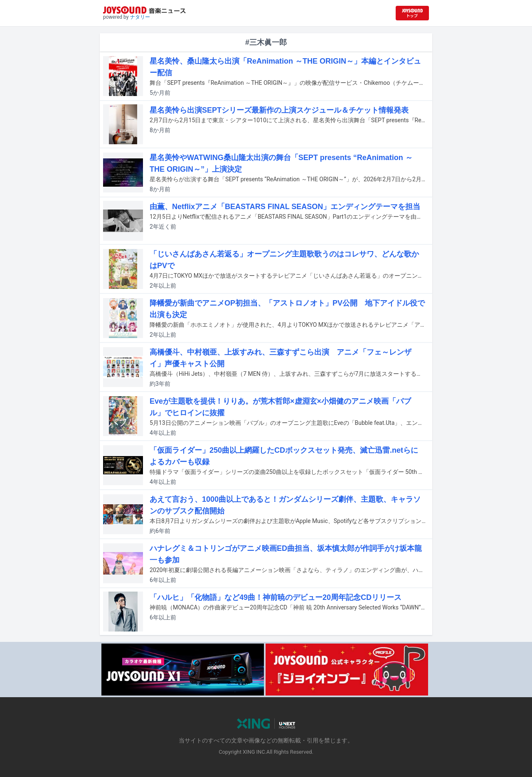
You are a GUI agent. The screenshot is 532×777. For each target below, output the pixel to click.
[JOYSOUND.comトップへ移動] (412, 13)
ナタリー (140, 17)
